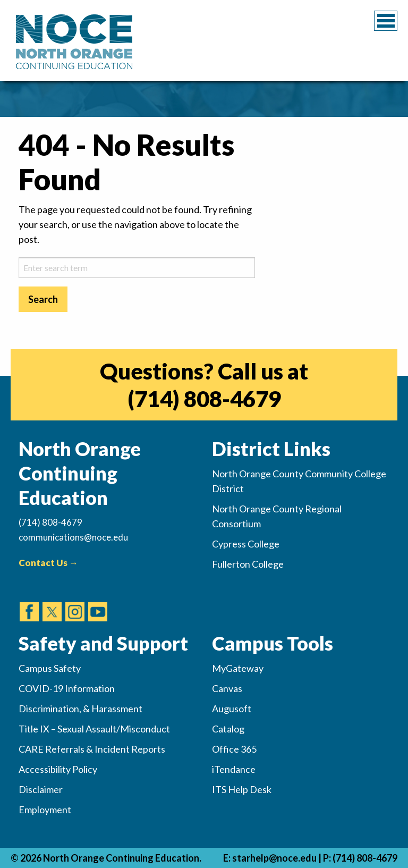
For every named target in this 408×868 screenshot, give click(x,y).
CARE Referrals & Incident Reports (92, 749)
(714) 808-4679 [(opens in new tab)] (204, 399)
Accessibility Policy (58, 769)
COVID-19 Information (67, 688)
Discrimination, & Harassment (80, 709)
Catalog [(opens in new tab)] (228, 729)
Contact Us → (48, 563)
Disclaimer (41, 789)
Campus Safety (50, 668)
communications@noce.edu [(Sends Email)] (73, 537)
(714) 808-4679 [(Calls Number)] (50, 522)
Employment (45, 810)
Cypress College (246, 544)
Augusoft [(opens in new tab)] (232, 709)
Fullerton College (248, 564)
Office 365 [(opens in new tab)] (234, 749)
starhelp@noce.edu (274, 858)
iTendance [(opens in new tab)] (234, 769)
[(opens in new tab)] (29, 602)
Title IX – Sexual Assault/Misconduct (94, 729)
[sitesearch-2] (137, 268)
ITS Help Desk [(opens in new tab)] (242, 789)
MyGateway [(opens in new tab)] (238, 668)
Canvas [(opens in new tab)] (227, 688)
